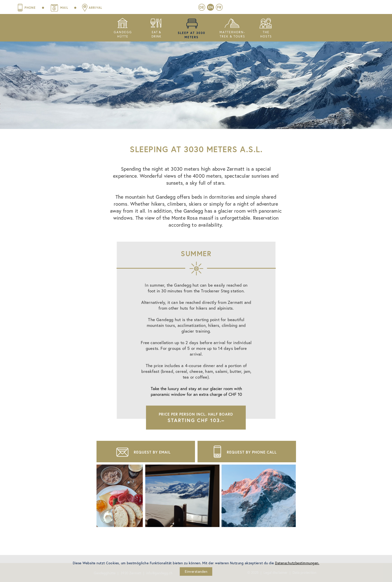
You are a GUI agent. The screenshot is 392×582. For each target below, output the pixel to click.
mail (140, 8)
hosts (266, 36)
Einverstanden (196, 571)
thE (266, 32)
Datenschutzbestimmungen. (297, 563)
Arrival (171, 8)
